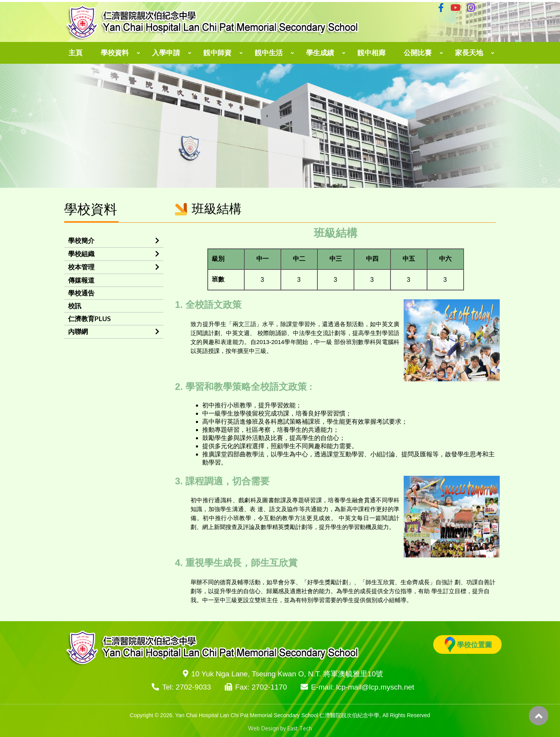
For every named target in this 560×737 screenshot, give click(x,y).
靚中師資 (217, 53)
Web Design (263, 728)
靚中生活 (269, 53)
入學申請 (166, 53)
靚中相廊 (371, 53)
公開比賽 (418, 53)
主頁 (75, 53)
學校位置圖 (468, 644)
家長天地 (469, 53)
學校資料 (115, 53)
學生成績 (320, 53)
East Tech (300, 728)
